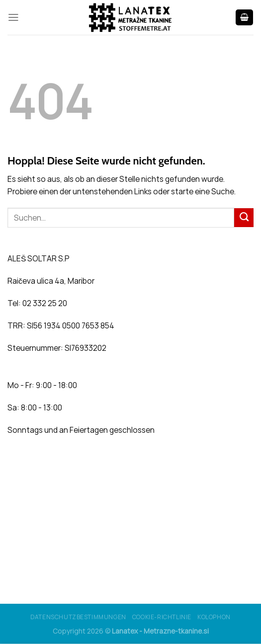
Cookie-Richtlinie (162, 617)
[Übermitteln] (244, 218)
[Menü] (13, 17)
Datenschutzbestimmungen (78, 617)
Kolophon (214, 617)
